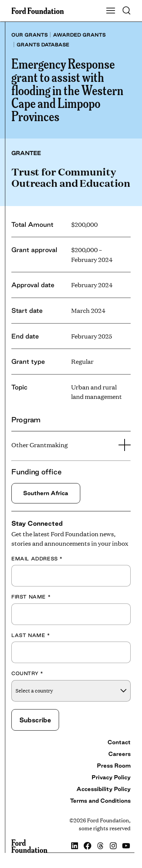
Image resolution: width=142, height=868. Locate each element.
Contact (119, 742)
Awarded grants (79, 35)
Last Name (31, 635)
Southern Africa (46, 493)
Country (27, 673)
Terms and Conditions (100, 801)
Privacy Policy (111, 777)
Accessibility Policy (104, 789)
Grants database (43, 45)
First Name (31, 597)
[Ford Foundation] (29, 846)
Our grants (30, 35)
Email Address (37, 559)
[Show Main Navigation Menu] (111, 11)
